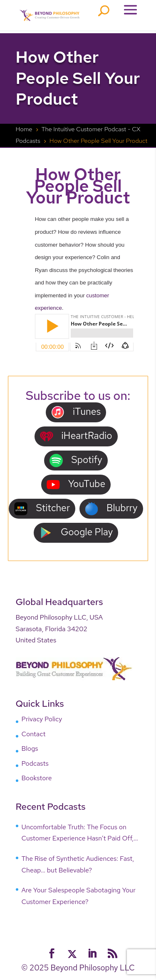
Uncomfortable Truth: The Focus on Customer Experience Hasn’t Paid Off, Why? (78, 833)
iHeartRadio (76, 436)
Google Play (76, 533)
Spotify (76, 460)
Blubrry (111, 508)
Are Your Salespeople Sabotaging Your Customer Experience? (79, 896)
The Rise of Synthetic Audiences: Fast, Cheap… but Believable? (78, 864)
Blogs (30, 748)
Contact (34, 734)
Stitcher (42, 508)
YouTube (76, 484)
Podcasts (35, 763)
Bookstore (37, 778)
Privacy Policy (42, 719)
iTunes (76, 412)
